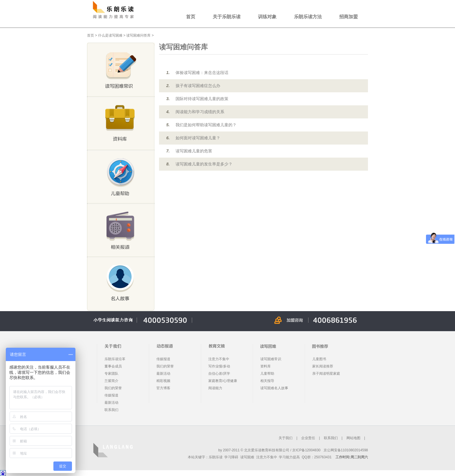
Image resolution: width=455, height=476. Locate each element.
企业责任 (308, 438)
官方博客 (163, 388)
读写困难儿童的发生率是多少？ (204, 164)
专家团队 (111, 374)
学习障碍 (231, 457)
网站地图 (353, 438)
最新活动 (111, 403)
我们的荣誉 (113, 388)
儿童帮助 (267, 374)
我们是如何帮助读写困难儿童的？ (206, 125)
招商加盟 (349, 17)
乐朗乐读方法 (308, 17)
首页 (191, 17)
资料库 (266, 366)
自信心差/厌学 (219, 374)
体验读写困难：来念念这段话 (202, 73)
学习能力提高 (289, 457)
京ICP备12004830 (306, 450)
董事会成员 (113, 366)
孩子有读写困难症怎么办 (198, 86)
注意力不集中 (219, 359)
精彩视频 (163, 381)
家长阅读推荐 (323, 366)
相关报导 (267, 381)
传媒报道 (111, 395)
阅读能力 (215, 388)
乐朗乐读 (216, 457)
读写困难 (247, 457)
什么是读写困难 (110, 35)
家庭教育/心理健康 (223, 381)
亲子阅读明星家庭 (326, 374)
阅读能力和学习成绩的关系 (200, 112)
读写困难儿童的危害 (194, 151)
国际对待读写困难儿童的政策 (202, 99)
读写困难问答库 (138, 35)
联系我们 (111, 410)
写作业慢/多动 (219, 366)
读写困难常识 (271, 359)
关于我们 (286, 438)
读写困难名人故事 (274, 388)
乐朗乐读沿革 (115, 359)
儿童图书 (319, 359)
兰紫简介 (111, 381)
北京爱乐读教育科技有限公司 (267, 450)
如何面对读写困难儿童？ (198, 138)
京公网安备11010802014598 (346, 450)
